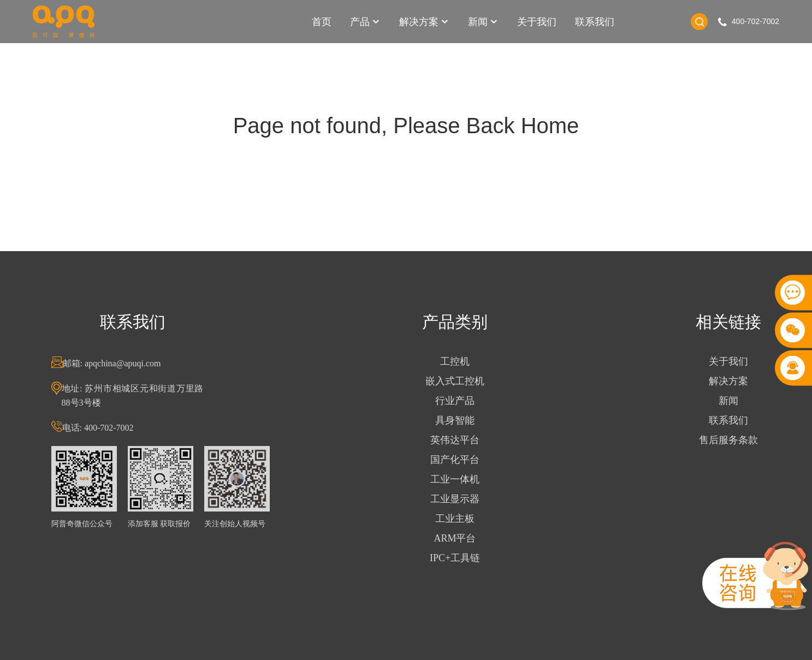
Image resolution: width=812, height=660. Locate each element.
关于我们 (537, 22)
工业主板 (460, 519)
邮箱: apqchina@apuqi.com (117, 363)
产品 (365, 22)
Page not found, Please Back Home (406, 126)
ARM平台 (461, 538)
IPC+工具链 (460, 558)
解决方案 (424, 22)
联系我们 (595, 22)
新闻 (483, 22)
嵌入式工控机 (460, 381)
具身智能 (460, 420)
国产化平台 (460, 460)
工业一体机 (460, 479)
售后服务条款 (734, 440)
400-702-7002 (755, 21)
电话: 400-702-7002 (103, 428)
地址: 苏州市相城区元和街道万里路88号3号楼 (138, 396)
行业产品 (460, 401)
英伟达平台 (460, 440)
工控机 (460, 361)
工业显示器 (460, 499)
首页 (322, 22)
